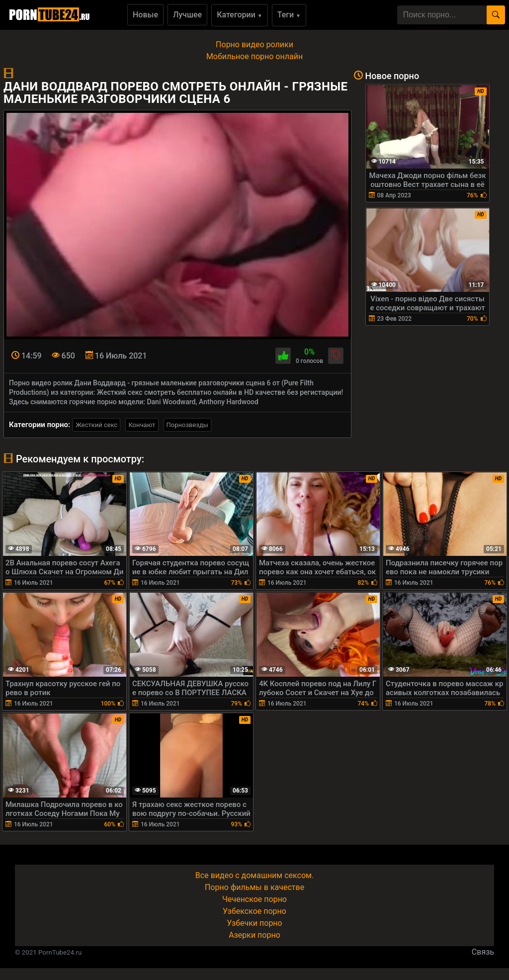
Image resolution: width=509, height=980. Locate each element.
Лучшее (187, 15)
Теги (289, 15)
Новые (145, 15)
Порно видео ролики (254, 45)
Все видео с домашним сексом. (254, 875)
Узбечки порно (254, 923)
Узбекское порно (254, 911)
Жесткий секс (96, 425)
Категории (240, 15)
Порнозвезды (187, 425)
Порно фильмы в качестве (254, 887)
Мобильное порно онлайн (254, 56)
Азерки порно (254, 935)
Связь (483, 952)
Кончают (142, 425)
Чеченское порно (254, 899)
